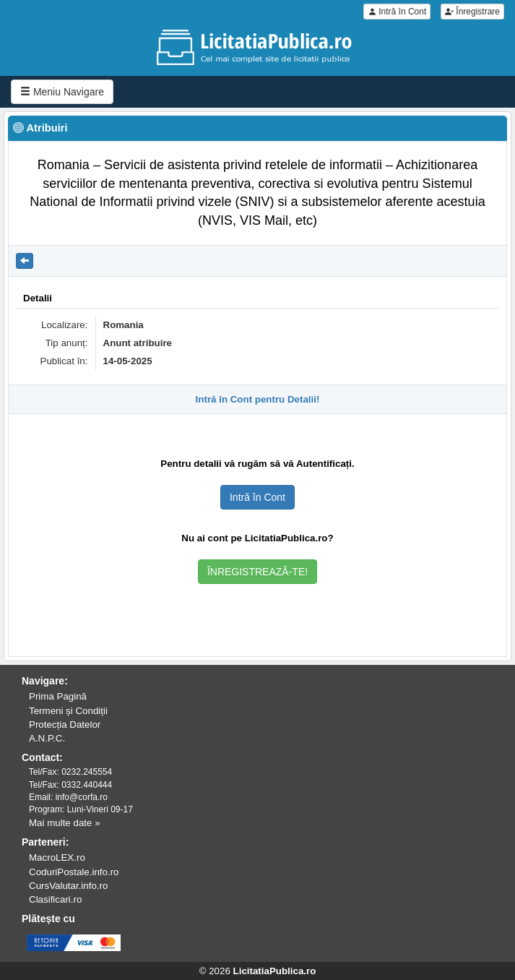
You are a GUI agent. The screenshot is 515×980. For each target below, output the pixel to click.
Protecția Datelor (65, 725)
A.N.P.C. (47, 738)
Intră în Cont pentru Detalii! (258, 399)
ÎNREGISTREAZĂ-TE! (257, 572)
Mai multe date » (65, 823)
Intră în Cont (397, 12)
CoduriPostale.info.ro (74, 872)
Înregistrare (472, 12)
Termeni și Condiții (68, 711)
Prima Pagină (58, 696)
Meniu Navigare (62, 92)
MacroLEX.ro (57, 857)
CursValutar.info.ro (68, 886)
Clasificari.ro (55, 899)
